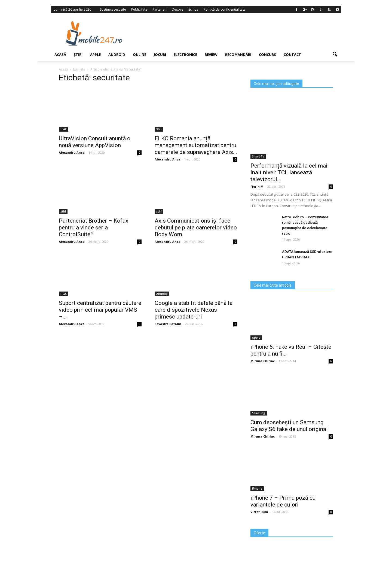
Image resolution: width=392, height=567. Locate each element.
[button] (335, 54)
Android (117, 54)
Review (211, 54)
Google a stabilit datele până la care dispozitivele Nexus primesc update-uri (194, 310)
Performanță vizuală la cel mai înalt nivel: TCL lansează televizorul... (289, 172)
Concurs (267, 54)
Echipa (193, 9)
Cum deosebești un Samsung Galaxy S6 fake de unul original (289, 426)
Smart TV (258, 156)
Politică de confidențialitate (225, 9)
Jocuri (160, 54)
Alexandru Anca (72, 152)
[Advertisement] (240, 33)
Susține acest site (113, 9)
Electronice (185, 54)
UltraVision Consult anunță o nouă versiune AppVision (95, 142)
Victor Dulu (259, 512)
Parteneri (160, 9)
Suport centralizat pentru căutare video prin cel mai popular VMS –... (100, 310)
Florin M (257, 187)
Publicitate (139, 9)
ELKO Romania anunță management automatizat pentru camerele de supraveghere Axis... (196, 145)
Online (140, 54)
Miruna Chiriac (263, 361)
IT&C (64, 129)
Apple (95, 54)
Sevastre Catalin (168, 324)
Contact (292, 54)
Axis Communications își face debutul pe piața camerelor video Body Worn (196, 228)
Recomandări (238, 54)
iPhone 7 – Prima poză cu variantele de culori (283, 501)
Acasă (60, 54)
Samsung (259, 413)
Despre (177, 9)
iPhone (257, 489)
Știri (78, 54)
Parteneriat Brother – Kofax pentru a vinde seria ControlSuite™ (94, 228)
